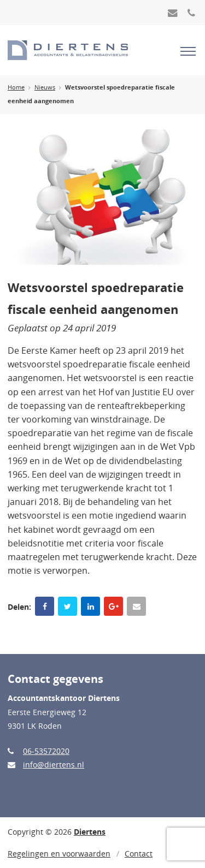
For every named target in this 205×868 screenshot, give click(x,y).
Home (16, 87)
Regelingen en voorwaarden (59, 854)
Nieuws (45, 87)
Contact (139, 854)
